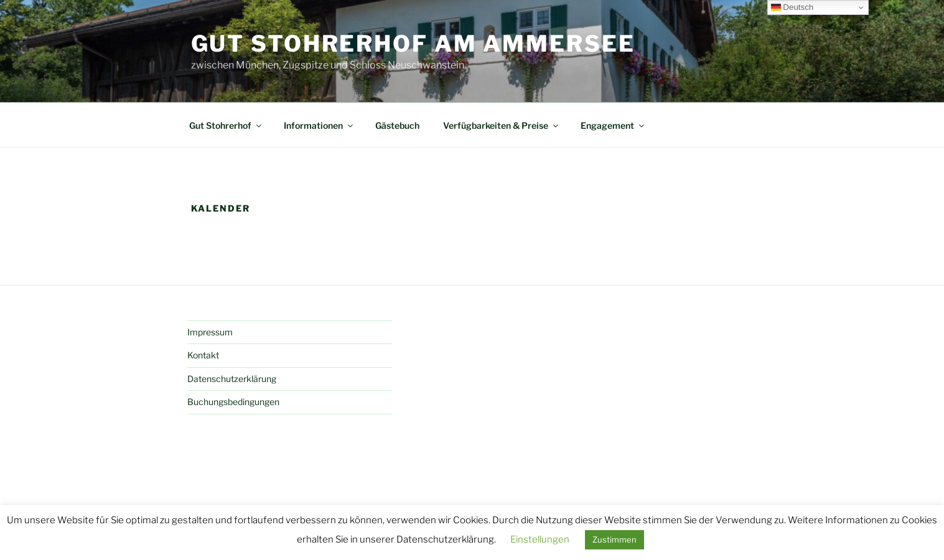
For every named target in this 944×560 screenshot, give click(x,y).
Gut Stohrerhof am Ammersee (413, 44)
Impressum (210, 332)
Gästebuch (397, 125)
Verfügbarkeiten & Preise (502, 125)
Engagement (613, 125)
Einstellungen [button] (540, 539)
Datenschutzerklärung (232, 379)
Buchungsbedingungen (233, 402)
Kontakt (203, 355)
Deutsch (792, 7)
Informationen (319, 125)
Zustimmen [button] (615, 539)
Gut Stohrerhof (226, 125)
